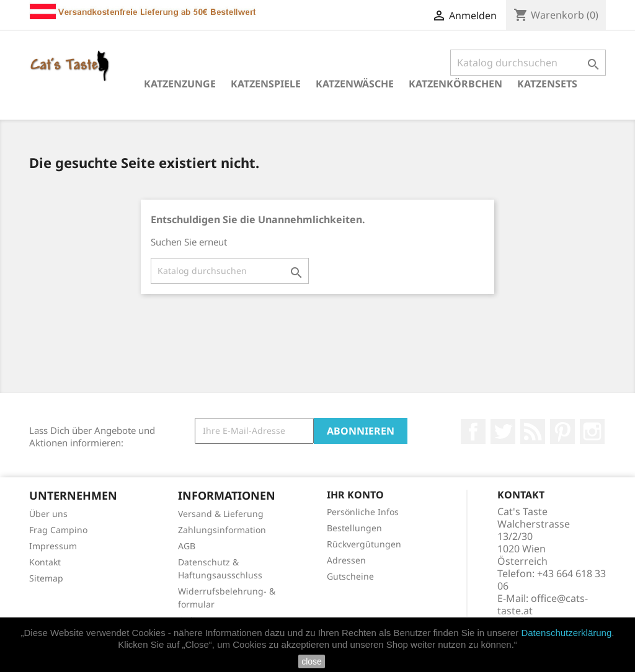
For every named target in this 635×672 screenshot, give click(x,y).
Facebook (473, 431)
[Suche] (528, 63)
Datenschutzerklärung (566, 633)
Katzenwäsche (355, 84)
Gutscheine (350, 576)
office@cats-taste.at (543, 604)
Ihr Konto (355, 495)
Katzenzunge (180, 84)
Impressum (53, 546)
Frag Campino (58, 530)
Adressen (346, 560)
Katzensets (547, 84)
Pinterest (562, 431)
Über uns (48, 514)
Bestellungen (354, 528)
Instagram (592, 431)
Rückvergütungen (364, 544)
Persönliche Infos (363, 512)
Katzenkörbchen (455, 84)
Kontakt (45, 562)
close (312, 661)
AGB (187, 546)
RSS (533, 431)
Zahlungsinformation (222, 530)
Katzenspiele (266, 84)
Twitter (503, 431)
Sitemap (46, 578)
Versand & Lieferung (221, 514)
